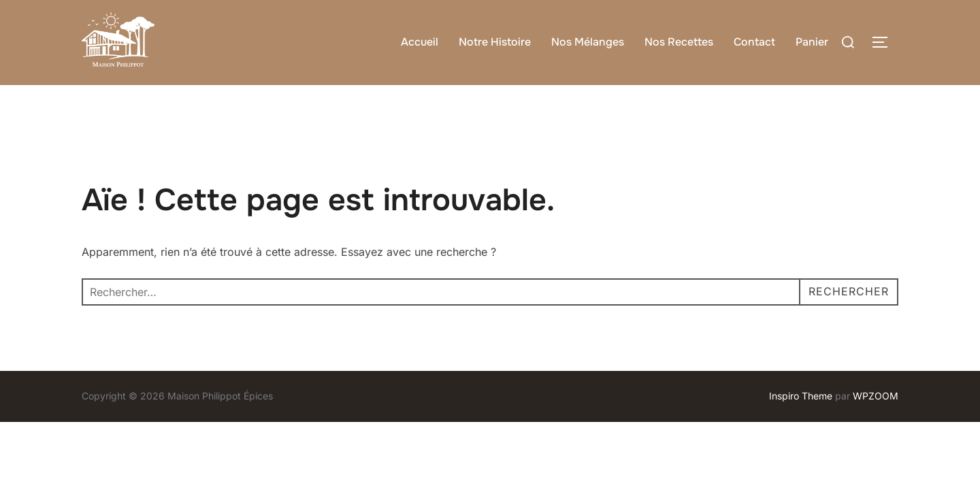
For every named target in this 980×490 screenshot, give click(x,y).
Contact (754, 42)
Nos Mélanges (588, 42)
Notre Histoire (495, 42)
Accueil (420, 42)
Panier (812, 42)
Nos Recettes (679, 42)
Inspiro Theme (801, 396)
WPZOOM (876, 396)
